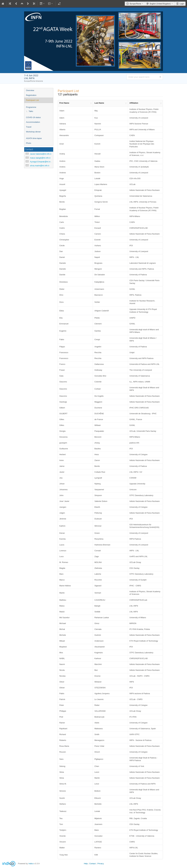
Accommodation (33, 122)
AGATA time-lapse (34, 138)
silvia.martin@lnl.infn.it (40, 166)
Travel (29, 127)
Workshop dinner (33, 132)
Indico (31, 864)
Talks (31, 111)
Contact (93, 864)
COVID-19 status (33, 117)
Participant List (32, 100)
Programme (31, 107)
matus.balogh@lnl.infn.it (40, 158)
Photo (29, 143)
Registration (31, 95)
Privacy (101, 864)
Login (182, 4)
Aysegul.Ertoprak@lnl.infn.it (42, 162)
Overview (30, 90)
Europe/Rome (135, 4)
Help (86, 864)
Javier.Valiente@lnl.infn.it (41, 154)
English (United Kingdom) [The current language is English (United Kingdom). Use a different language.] (160, 4)
